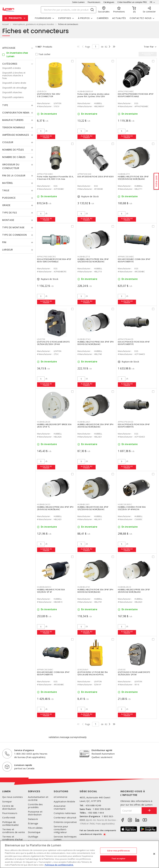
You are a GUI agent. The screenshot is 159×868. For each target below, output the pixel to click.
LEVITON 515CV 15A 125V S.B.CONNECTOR (49, 95)
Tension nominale (14, 127)
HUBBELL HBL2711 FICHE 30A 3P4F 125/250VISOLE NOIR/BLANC (133, 178)
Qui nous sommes (12, 797)
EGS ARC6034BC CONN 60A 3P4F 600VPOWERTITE (53, 673)
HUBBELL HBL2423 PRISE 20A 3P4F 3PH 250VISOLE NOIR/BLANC (55, 508)
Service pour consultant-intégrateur (61, 829)
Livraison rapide (23, 765)
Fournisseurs (94, 2)
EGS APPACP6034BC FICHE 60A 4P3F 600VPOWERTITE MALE (136, 95)
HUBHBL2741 (84, 587)
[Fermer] (154, 854)
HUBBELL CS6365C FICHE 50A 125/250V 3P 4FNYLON (132, 508)
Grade (6, 205)
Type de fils (10, 213)
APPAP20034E (84, 174)
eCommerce (61, 797)
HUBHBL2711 (124, 174)
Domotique (34, 832)
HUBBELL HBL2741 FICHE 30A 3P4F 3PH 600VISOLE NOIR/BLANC (95, 591)
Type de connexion (15, 235)
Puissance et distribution (35, 813)
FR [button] (151, 2)
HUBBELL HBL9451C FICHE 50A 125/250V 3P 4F (51, 591)
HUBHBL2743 (84, 339)
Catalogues (109, 2)
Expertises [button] (65, 18)
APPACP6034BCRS (46, 257)
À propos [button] (84, 18)
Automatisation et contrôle (38, 798)
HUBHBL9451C (44, 587)
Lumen (6, 791)
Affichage (9, 48)
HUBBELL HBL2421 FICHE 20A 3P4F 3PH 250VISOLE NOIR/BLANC (95, 426)
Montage (8, 220)
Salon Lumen (78, 2)
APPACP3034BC (45, 174)
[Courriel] (131, 811)
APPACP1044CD (126, 339)
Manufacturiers (13, 120)
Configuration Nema (16, 113)
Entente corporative (65, 822)
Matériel (8, 183)
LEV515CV (42, 91)
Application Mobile (64, 802)
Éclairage (33, 823)
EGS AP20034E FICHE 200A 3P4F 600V (96, 177)
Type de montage (13, 227)
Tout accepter (118, 858)
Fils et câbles (35, 828)
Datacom (33, 819)
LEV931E (122, 670)
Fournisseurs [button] (43, 18)
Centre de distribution (9, 807)
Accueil (5, 24)
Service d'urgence (24, 750)
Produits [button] (15, 18)
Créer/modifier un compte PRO (132, 2)
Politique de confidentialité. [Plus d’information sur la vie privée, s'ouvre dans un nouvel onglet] (59, 865)
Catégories (10, 64)
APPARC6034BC (45, 670)
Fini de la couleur (14, 176)
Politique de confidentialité (10, 824)
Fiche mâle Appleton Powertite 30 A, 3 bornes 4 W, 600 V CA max (55, 178)
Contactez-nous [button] (141, 18)
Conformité (9, 818)
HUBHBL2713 (84, 257)
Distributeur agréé (102, 750)
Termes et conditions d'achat (13, 838)
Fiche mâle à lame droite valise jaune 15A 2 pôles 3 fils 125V (93, 95)
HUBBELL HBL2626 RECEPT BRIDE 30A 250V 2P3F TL (54, 426)
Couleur (8, 142)
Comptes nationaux (65, 813)
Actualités (119, 18)
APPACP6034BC (126, 91)
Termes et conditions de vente (14, 831)
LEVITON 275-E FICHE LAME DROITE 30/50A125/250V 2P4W (53, 343)
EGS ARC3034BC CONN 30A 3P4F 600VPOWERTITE (134, 260)
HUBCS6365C (125, 504)
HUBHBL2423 (44, 504)
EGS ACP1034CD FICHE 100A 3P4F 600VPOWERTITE (134, 426)
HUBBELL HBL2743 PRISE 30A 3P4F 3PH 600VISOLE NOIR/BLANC (96, 343)
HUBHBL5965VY (85, 91)
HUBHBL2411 (84, 504)
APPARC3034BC (126, 257)
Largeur (8, 250)
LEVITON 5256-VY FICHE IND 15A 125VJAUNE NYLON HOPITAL (93, 673)
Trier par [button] (149, 47)
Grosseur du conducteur (11, 166)
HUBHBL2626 (44, 422)
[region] (79, 854)
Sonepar (7, 802)
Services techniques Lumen (65, 838)
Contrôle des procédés (35, 806)
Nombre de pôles (13, 150)
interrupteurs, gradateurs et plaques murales (33, 24)
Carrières (103, 18)
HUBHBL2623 (125, 587)
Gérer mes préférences (119, 851)
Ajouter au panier (46, 137)
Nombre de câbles (14, 157)
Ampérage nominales (16, 135)
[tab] (18, 48)
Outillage (33, 837)
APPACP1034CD (126, 422)
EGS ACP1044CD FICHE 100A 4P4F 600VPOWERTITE (134, 343)
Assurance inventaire (60, 807)
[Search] (69, 10)
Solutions (61, 791)
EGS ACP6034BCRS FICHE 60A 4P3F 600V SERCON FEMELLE (54, 260)
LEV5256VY (83, 670)
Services (34, 791)
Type (5, 105)
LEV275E (41, 339)
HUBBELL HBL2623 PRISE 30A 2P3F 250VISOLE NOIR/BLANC (134, 591)
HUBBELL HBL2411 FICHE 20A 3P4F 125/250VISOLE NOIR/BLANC (93, 508)
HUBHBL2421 (84, 422)
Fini (4, 242)
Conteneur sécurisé (65, 818)
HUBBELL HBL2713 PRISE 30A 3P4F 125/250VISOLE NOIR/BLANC (93, 260)
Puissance (9, 198)
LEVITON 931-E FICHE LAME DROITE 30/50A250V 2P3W (134, 673)
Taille (6, 190)
